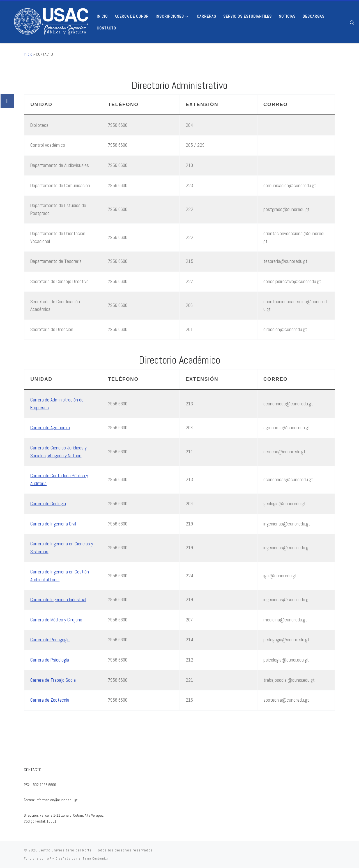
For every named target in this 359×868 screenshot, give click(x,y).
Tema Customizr (95, 858)
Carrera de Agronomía (50, 428)
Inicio (28, 54)
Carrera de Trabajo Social (53, 680)
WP (49, 858)
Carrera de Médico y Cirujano (56, 620)
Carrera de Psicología (50, 660)
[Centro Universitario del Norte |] (46, 21)
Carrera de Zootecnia (50, 700)
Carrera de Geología (48, 504)
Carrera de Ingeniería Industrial (58, 600)
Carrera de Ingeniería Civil (53, 524)
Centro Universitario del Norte (65, 850)
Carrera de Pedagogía (50, 640)
